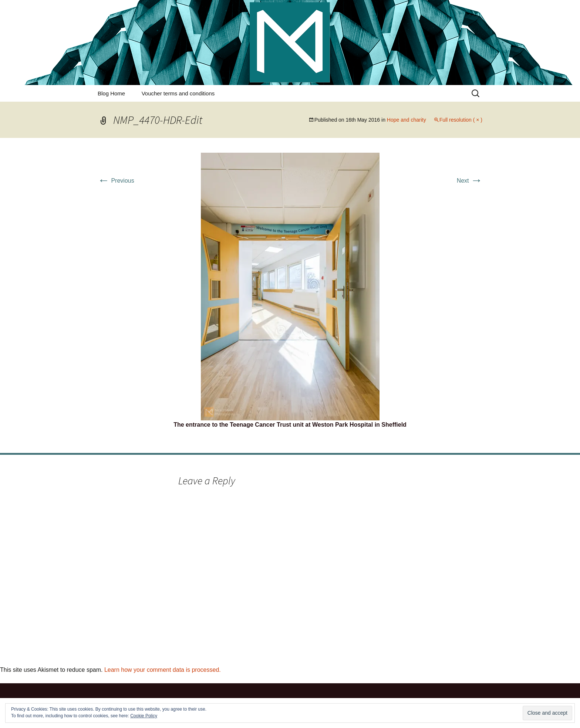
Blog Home (111, 93)
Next (470, 181)
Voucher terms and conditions (178, 93)
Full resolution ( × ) (461, 120)
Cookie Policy (144, 716)
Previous (116, 181)
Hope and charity (407, 120)
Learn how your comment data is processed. (163, 670)
